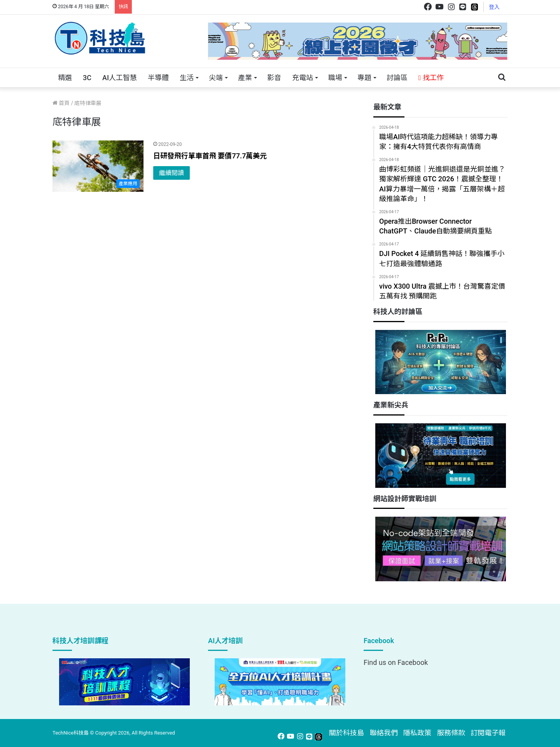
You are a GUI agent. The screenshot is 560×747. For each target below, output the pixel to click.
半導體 (158, 78)
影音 (274, 78)
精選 (65, 78)
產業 (245, 78)
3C (87, 78)
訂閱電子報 (488, 733)
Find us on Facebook (396, 662)
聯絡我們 (384, 733)
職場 (335, 78)
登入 (494, 7)
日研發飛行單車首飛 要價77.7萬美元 (210, 156)
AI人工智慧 (120, 78)
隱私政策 (417, 733)
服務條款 (451, 733)
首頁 (61, 103)
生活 (187, 78)
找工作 (431, 78)
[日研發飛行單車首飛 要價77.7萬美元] (98, 166)
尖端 (216, 78)
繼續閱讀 (171, 173)
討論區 (397, 78)
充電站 (303, 78)
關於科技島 (346, 733)
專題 (364, 78)
